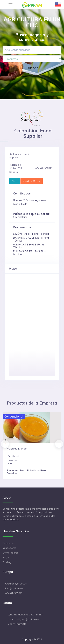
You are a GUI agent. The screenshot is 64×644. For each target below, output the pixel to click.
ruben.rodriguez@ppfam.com (24, 619)
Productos (8, 543)
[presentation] (5, 444)
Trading (7, 562)
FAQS (6, 557)
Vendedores (9, 548)
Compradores (10, 553)
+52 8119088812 (17, 624)
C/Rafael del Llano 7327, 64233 (25, 615)
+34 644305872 (14, 593)
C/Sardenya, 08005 (16, 584)
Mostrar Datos (32, 181)
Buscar (32, 68)
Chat (15, 181)
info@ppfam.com (15, 588)
